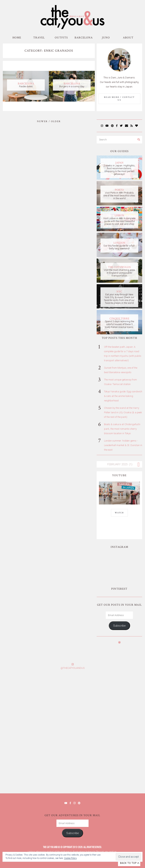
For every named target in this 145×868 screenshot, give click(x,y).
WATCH (119, 513)
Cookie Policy (70, 858)
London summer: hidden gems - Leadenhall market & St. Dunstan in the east (123, 445)
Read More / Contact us (119, 99)
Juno (106, 38)
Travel (39, 38)
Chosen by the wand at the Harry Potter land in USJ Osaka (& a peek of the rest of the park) (123, 412)
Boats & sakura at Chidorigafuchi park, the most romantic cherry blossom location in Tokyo (122, 429)
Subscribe (119, 626)
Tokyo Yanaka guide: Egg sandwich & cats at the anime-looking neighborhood (123, 396)
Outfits (61, 38)
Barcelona (84, 38)
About (128, 38)
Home (17, 38)
